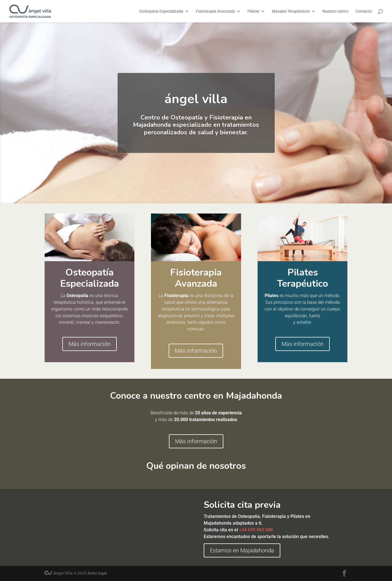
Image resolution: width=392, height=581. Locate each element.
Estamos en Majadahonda (242, 550)
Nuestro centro (335, 11)
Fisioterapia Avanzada (215, 11)
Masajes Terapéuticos (291, 11)
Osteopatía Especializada (161, 11)
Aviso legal (97, 573)
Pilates (253, 11)
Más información (90, 344)
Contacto (364, 11)
